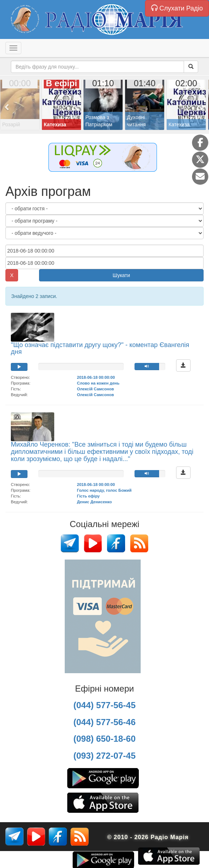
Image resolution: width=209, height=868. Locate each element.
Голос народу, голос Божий (104, 490)
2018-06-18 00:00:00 (96, 377)
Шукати (121, 275)
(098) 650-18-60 (104, 739)
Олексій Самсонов (96, 389)
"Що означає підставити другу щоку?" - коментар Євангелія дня (100, 348)
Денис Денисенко (95, 502)
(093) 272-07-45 (104, 756)
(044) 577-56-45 (104, 705)
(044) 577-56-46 (104, 722)
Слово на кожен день (98, 383)
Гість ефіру (88, 496)
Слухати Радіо (177, 8)
